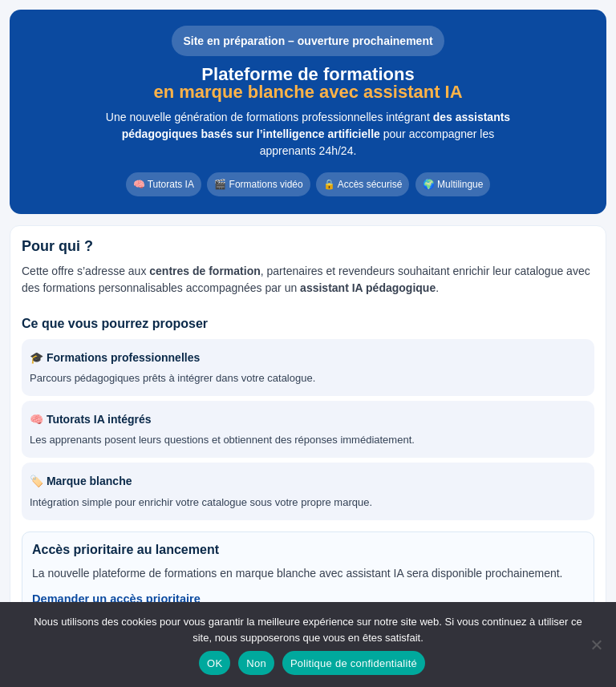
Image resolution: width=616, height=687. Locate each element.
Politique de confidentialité (354, 663)
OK (215, 663)
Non (256, 663)
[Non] (596, 645)
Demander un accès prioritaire (116, 599)
